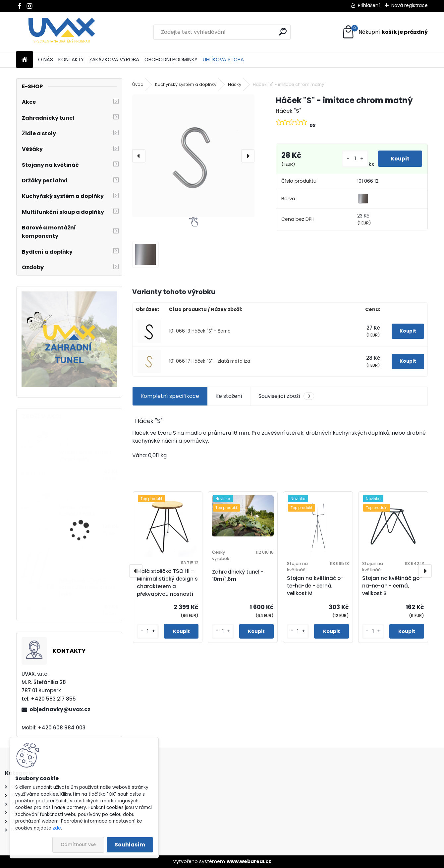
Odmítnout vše (78, 845)
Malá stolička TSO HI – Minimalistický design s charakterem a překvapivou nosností (167, 582)
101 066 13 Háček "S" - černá (200, 331)
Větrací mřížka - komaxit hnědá (79, 510)
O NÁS (46, 60)
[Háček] (146, 254)
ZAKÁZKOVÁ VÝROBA (114, 60)
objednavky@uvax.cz (60, 709)
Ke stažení (229, 396)
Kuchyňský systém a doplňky (186, 84)
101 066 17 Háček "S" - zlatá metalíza (210, 361)
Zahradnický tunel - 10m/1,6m (238, 576)
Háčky (235, 84)
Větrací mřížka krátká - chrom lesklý (87, 456)
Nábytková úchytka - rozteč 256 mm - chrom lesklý (87, 588)
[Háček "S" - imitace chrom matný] (194, 156)
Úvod (138, 84)
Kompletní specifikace (170, 396)
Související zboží (286, 396)
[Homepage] (25, 60)
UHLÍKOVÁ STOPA (223, 60)
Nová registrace (410, 5)
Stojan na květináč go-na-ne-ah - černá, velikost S (392, 586)
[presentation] (139, 156)
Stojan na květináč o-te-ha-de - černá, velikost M (315, 586)
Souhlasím (130, 845)
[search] (283, 32)
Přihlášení (369, 5)
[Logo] (62, 32)
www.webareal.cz (249, 861)
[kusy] (355, 159)
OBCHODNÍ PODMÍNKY (171, 60)
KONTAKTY (71, 60)
